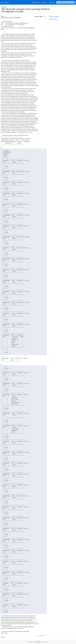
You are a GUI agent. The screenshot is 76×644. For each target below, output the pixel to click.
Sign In (45, 2)
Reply (3, 637)
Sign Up (52, 2)
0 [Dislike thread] (41, 636)
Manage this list (36, 2)
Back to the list (53, 19)
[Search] (74, 2)
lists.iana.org (5, 2)
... (2, 147)
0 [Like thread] (39, 636)
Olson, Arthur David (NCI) (13, 17)
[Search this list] (64, 2)
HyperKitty (38, 642)
